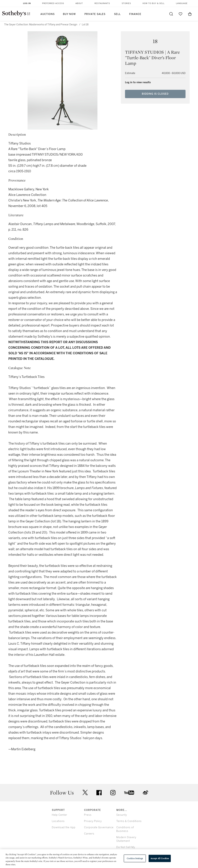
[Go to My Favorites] (180, 14)
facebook (99, 793)
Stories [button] (126, 3)
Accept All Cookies (160, 858)
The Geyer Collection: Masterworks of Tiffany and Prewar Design (41, 25)
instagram (113, 793)
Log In (27, 3)
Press (88, 815)
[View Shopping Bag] (190, 14)
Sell (117, 14)
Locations (58, 821)
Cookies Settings (135, 858)
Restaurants (102, 3)
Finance (135, 14)
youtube (129, 793)
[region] (99, 859)
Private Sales (95, 14)
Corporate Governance (99, 827)
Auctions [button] (48, 14)
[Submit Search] (171, 14)
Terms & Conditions (129, 821)
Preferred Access (53, 3)
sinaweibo (145, 793)
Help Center (59, 815)
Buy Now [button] (69, 14)
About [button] (79, 3)
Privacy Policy (93, 821)
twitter (85, 793)
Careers (89, 834)
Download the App (64, 827)
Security (122, 815)
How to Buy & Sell (154, 3)
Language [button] (182, 3)
